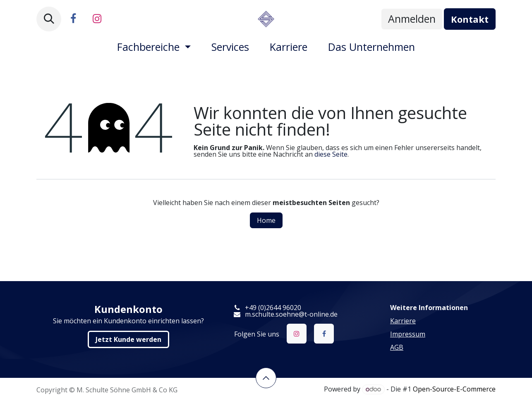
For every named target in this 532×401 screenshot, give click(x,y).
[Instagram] (97, 19)
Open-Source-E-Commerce (454, 389)
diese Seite (331, 154)
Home (266, 220)
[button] (49, 19)
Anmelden (412, 19)
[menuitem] (154, 47)
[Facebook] (73, 19)
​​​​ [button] (266, 378)
